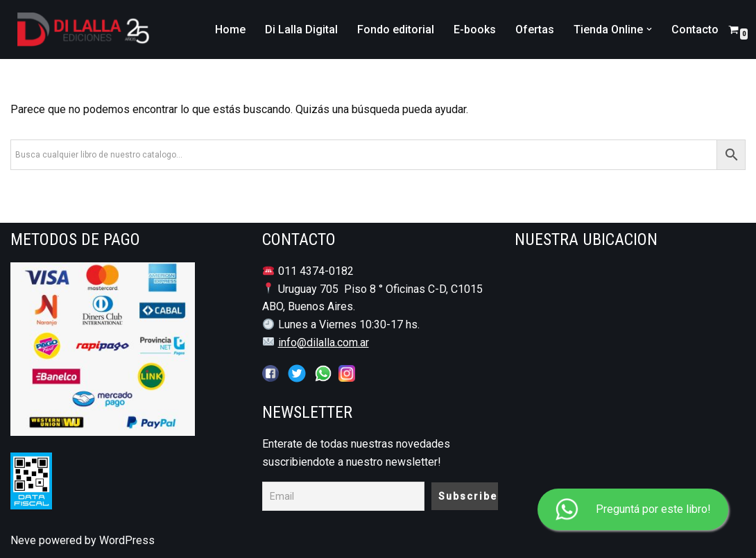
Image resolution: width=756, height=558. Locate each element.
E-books (475, 29)
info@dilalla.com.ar (324, 343)
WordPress (127, 540)
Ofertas (535, 29)
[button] (649, 29)
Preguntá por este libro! (633, 510)
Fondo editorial (396, 29)
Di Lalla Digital (301, 29)
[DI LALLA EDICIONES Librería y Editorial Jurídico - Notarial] (80, 29)
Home (230, 29)
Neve (23, 540)
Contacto (695, 29)
